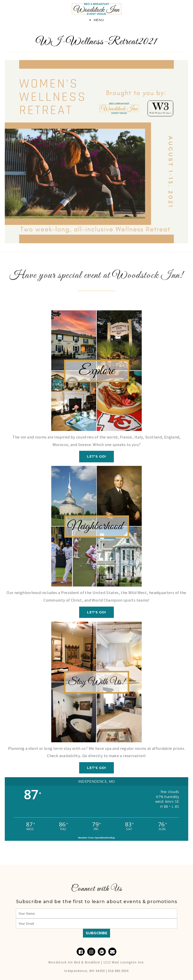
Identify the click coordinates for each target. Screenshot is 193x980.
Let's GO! (96, 456)
